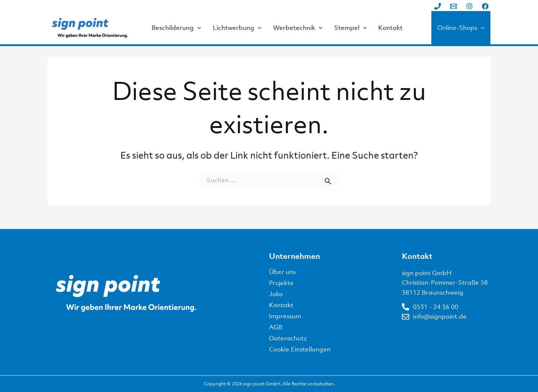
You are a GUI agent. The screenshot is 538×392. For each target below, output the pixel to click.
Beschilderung (176, 28)
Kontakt (390, 28)
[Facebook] (485, 6)
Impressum (285, 316)
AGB (276, 327)
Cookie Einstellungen (300, 349)
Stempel (351, 28)
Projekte (281, 283)
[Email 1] (453, 6)
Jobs (276, 294)
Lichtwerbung (237, 28)
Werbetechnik (298, 28)
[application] (197, 28)
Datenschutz (288, 338)
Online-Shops (461, 28)
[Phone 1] (438, 6)
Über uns (282, 272)
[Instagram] (469, 6)
